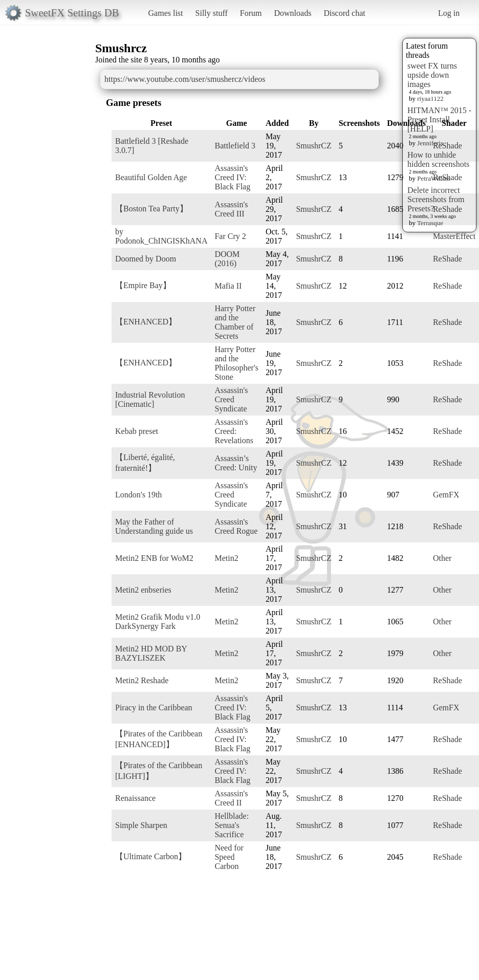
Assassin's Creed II (231, 798)
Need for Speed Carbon (229, 857)
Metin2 (226, 558)
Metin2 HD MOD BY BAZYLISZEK (151, 653)
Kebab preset (137, 431)
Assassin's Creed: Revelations (234, 431)
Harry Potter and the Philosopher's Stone (236, 363)
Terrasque (430, 223)
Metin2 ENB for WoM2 (154, 558)
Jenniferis (430, 143)
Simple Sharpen (141, 825)
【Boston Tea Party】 (151, 209)
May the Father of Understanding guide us (154, 526)
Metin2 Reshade (142, 680)
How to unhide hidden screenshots (438, 159)
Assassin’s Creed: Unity (236, 463)
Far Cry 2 (230, 236)
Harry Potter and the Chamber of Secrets (235, 322)
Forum (251, 13)
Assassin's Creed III (231, 209)
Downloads (292, 13)
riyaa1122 (430, 99)
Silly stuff (212, 13)
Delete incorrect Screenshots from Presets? (436, 199)
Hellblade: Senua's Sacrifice (232, 825)
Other (442, 558)
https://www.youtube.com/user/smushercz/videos (185, 79)
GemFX (446, 495)
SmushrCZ (313, 146)
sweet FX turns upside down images (432, 75)
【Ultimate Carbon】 (151, 856)
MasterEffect (454, 236)
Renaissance (135, 798)
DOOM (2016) (227, 259)
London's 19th (138, 495)
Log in (449, 13)
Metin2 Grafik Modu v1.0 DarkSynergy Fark (158, 622)
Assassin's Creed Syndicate (231, 399)
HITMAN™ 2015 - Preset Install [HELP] (439, 119)
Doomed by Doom (146, 259)
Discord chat (344, 13)
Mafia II (228, 286)
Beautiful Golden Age (151, 177)
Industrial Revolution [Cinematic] (150, 399)
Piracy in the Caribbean (154, 707)
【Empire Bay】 (143, 285)
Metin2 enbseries (143, 590)
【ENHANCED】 (146, 322)
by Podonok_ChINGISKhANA (161, 236)
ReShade (448, 146)
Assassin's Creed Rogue (236, 526)
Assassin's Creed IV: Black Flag (232, 177)
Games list (166, 13)
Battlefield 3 (235, 146)
